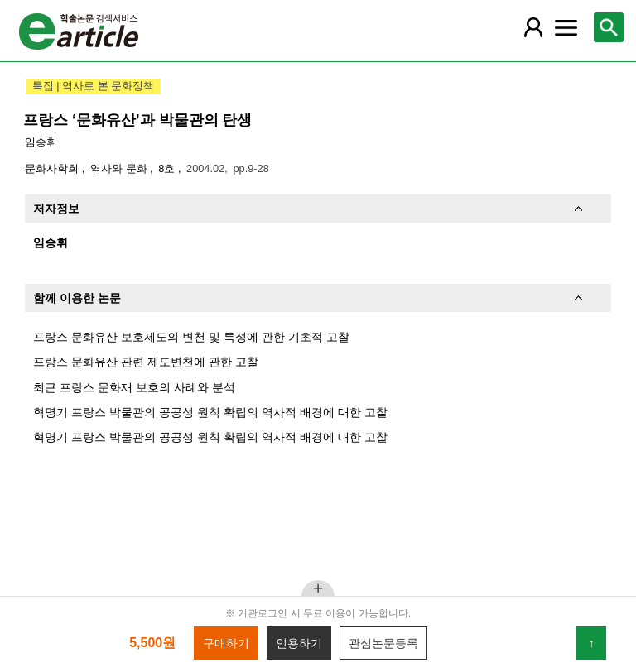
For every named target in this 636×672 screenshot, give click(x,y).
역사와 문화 (120, 168)
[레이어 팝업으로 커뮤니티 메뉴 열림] (566, 27)
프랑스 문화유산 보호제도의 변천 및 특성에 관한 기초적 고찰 (191, 337)
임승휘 (41, 142)
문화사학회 (53, 168)
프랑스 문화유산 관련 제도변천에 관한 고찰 (146, 362)
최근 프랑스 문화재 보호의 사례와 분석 (134, 387)
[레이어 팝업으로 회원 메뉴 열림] (532, 27)
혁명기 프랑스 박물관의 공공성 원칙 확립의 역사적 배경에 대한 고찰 (210, 412)
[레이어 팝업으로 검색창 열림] (609, 27)
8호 (168, 168)
